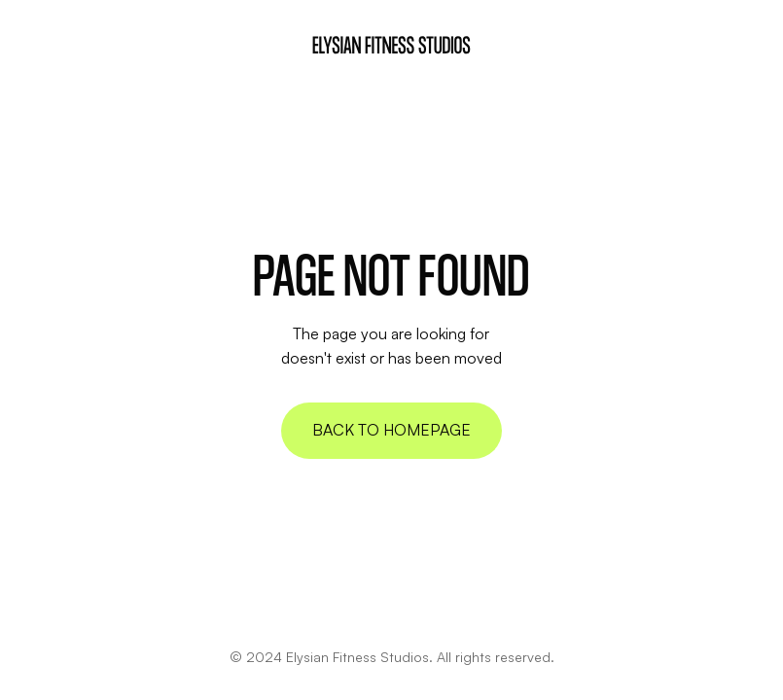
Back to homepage (391, 430)
